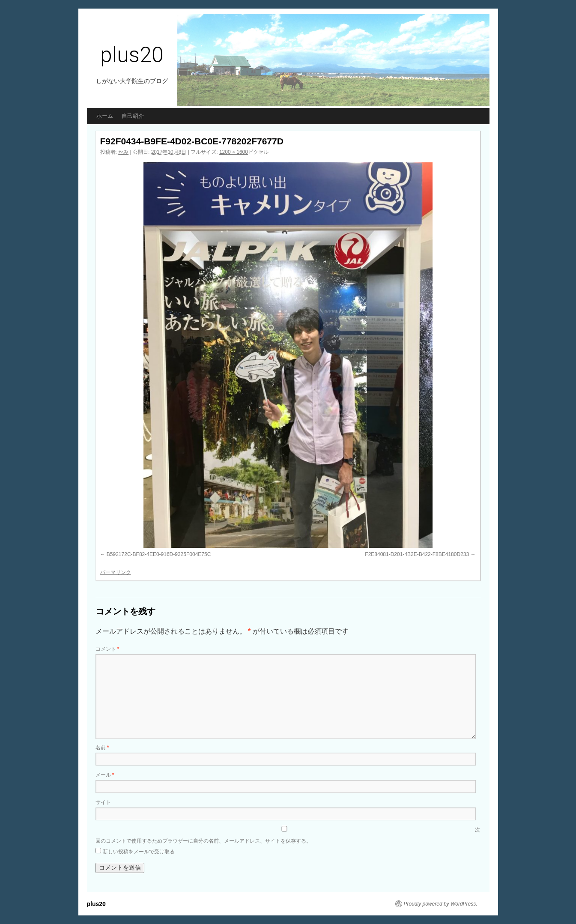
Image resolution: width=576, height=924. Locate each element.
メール (105, 775)
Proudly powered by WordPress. (441, 904)
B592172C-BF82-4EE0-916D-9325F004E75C (159, 554)
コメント (107, 649)
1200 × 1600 (234, 152)
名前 (102, 748)
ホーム (105, 116)
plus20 (132, 55)
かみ (123, 152)
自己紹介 (133, 116)
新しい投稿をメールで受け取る (139, 852)
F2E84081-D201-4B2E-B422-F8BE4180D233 (417, 554)
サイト (103, 802)
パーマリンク (116, 572)
